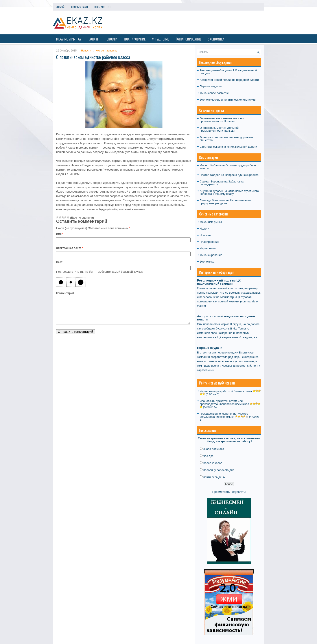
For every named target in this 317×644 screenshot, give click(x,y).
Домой (60, 7)
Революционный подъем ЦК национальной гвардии (228, 72)
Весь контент (103, 7)
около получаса (214, 449)
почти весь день (214, 477)
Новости (111, 39)
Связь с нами (79, 7)
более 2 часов (213, 463)
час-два (208, 456)
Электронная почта (70, 248)
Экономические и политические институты (228, 100)
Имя (60, 234)
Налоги (93, 39)
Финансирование (188, 39)
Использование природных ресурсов (225, 202)
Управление (161, 39)
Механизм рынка (68, 39)
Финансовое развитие (214, 93)
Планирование (135, 39)
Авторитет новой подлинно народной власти (229, 80)
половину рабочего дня (219, 470)
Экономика (216, 39)
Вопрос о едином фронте (242, 175)
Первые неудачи (211, 86)
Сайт (59, 262)
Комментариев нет (107, 51)
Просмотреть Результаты (229, 492)
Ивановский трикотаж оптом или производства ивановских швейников (224, 402)
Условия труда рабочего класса (229, 167)
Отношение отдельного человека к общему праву (229, 192)
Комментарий (65, 293)
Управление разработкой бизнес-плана (226, 391)
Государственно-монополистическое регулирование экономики (224, 415)
